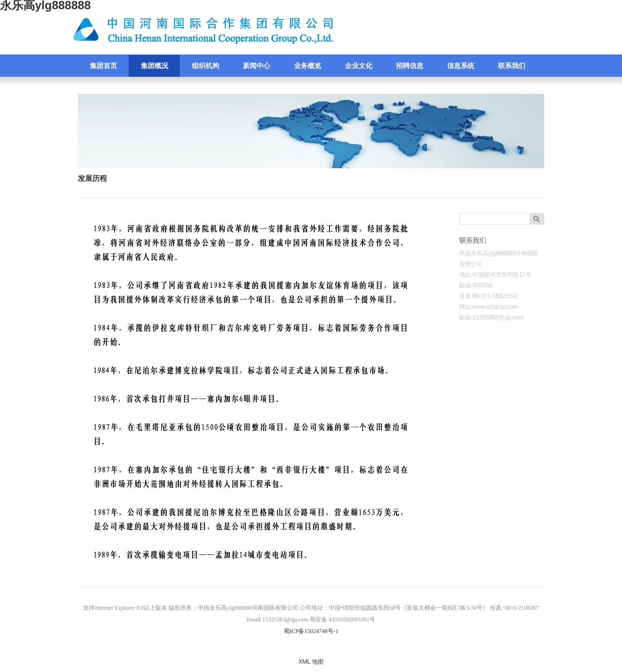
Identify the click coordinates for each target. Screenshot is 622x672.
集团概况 (155, 66)
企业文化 (359, 66)
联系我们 (512, 66)
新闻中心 (257, 66)
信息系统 (461, 66)
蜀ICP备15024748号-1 (311, 631)
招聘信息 (410, 66)
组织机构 (206, 66)
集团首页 (104, 66)
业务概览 (308, 66)
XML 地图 (311, 662)
